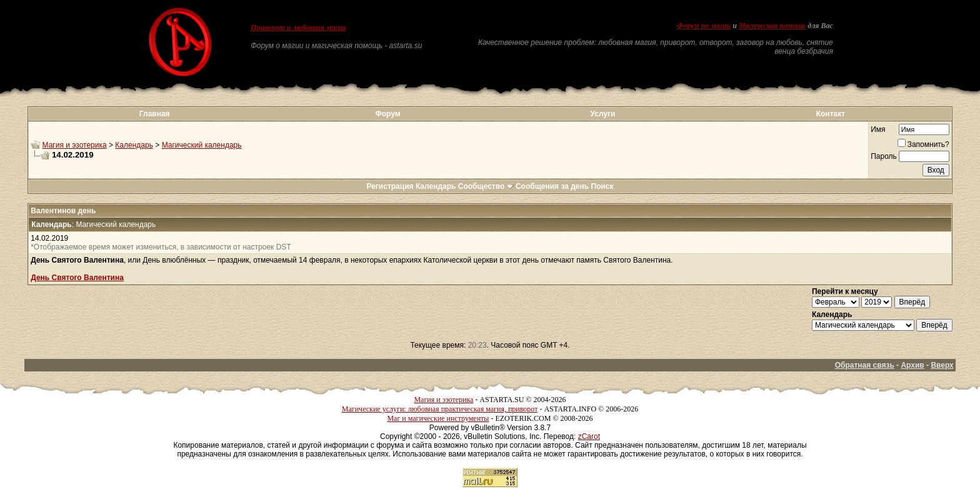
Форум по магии (704, 26)
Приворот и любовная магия (298, 28)
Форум (387, 114)
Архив (912, 365)
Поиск (602, 186)
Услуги (603, 114)
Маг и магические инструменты (438, 418)
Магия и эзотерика (75, 145)
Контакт (831, 114)
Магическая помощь (772, 26)
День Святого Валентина (77, 278)
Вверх (942, 365)
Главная (155, 114)
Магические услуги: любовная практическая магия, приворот (440, 409)
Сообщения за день (552, 186)
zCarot (589, 436)
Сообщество (486, 186)
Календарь (134, 145)
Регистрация (390, 186)
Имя (878, 129)
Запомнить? (923, 144)
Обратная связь (865, 365)
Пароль (884, 156)
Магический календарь (202, 145)
